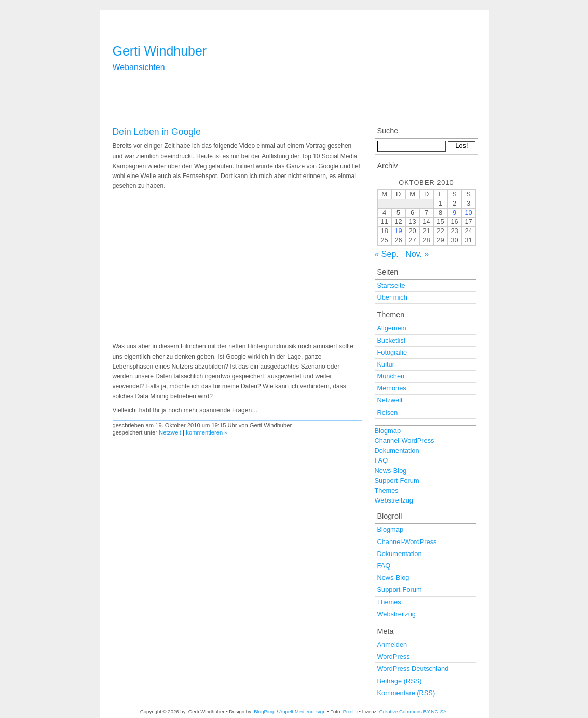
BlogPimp (264, 712)
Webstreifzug (394, 500)
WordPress (394, 656)
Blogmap (388, 431)
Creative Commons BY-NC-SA (413, 712)
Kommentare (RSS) (406, 693)
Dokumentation (397, 450)
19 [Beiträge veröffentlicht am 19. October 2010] (398, 231)
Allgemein (392, 328)
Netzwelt (170, 432)
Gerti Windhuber (160, 51)
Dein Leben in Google (157, 132)
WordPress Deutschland (413, 668)
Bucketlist (392, 340)
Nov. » (417, 254)
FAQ (381, 460)
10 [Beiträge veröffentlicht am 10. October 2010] (468, 213)
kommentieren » (207, 432)
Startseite (391, 285)
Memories (392, 388)
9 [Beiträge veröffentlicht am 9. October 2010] (454, 213)
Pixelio (350, 712)
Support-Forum (397, 480)
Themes (387, 490)
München (391, 376)
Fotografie (392, 352)
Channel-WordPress (405, 441)
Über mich (392, 297)
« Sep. (387, 254)
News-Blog (391, 471)
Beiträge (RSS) (400, 681)
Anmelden (392, 645)
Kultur (386, 364)
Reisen (388, 412)
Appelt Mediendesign (303, 712)
